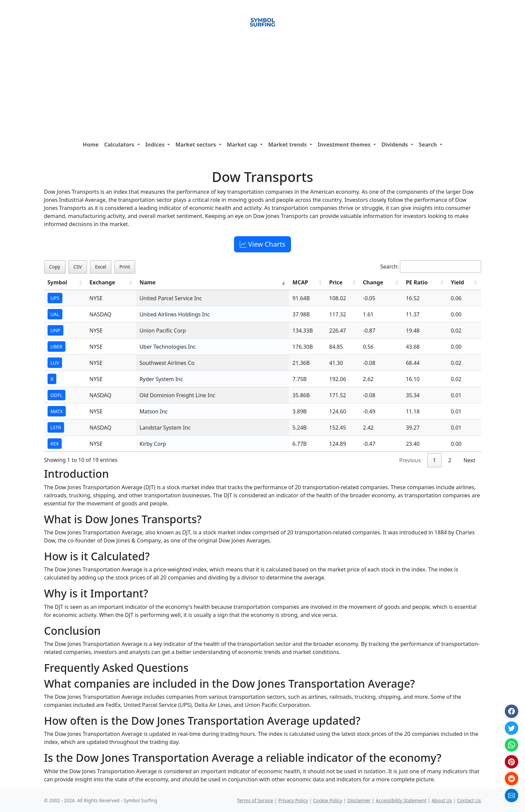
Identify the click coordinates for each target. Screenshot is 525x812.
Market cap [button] (243, 145)
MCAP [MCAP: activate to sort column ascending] (300, 282)
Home (91, 145)
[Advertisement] (263, 87)
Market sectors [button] (196, 145)
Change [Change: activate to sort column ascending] (373, 282)
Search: (431, 267)
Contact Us (469, 800)
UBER (57, 347)
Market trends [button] (288, 145)
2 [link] (450, 460)
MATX (57, 411)
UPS (55, 298)
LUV (55, 363)
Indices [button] (156, 145)
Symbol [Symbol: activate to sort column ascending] (57, 282)
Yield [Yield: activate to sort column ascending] (457, 282)
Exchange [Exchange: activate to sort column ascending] (102, 282)
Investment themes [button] (345, 145)
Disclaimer (359, 800)
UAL (55, 314)
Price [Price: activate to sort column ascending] (336, 282)
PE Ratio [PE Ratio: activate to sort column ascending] (417, 282)
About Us (442, 800)
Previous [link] (410, 460)
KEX (55, 444)
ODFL (57, 395)
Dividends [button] (395, 145)
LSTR (56, 427)
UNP (55, 330)
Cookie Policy (328, 800)
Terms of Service (255, 800)
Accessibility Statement (401, 800)
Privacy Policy (293, 800)
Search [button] (429, 145)
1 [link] (434, 460)
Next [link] (469, 460)
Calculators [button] (120, 145)
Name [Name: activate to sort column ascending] (148, 282)
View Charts (262, 244)
